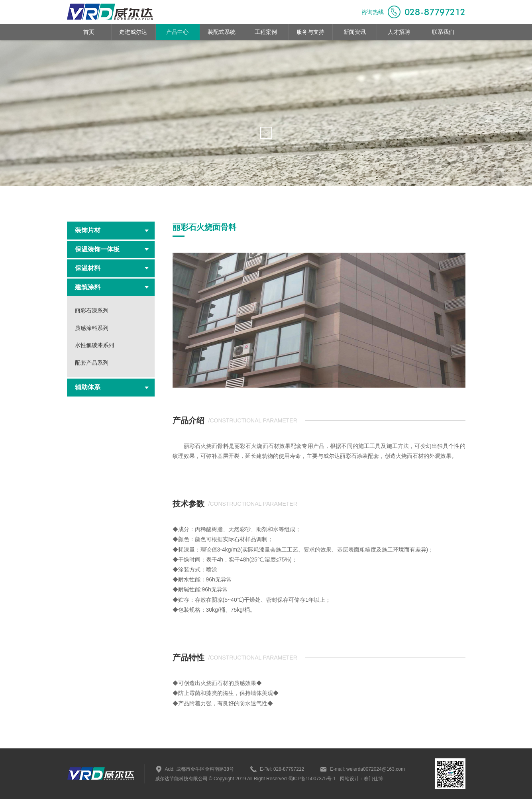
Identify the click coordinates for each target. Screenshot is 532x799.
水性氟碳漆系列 (94, 345)
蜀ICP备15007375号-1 (311, 779)
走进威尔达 (133, 32)
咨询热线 (413, 12)
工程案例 (266, 32)
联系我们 (443, 32)
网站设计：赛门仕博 (361, 779)
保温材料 (112, 268)
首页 (89, 32)
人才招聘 (399, 32)
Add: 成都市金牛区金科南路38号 (194, 769)
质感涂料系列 (92, 328)
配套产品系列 (92, 363)
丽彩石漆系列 (92, 310)
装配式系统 (222, 32)
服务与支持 (310, 32)
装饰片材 (112, 230)
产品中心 (177, 32)
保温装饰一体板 (112, 249)
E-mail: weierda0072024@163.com (362, 769)
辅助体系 (112, 387)
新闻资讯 (355, 32)
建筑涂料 (112, 287)
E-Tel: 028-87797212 (277, 769)
